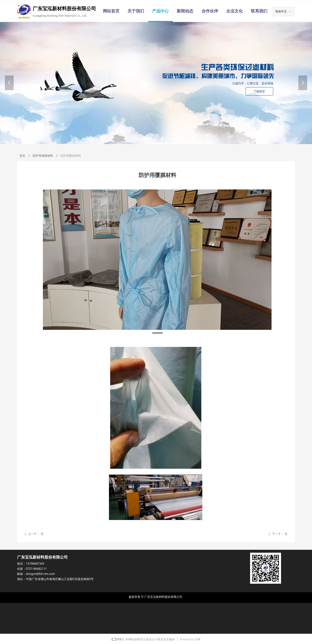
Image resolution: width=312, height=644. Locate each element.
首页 (22, 156)
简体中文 (281, 11)
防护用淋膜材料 (43, 156)
